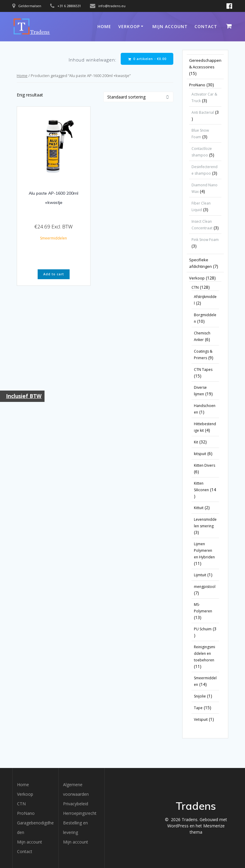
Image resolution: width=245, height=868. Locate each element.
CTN (21, 804)
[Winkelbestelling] (138, 97)
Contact (206, 26)
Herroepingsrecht (80, 813)
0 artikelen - (147, 59)
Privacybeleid (76, 804)
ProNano (26, 813)
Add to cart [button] (54, 274)
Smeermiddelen (53, 238)
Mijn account (170, 26)
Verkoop (129, 26)
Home (104, 26)
